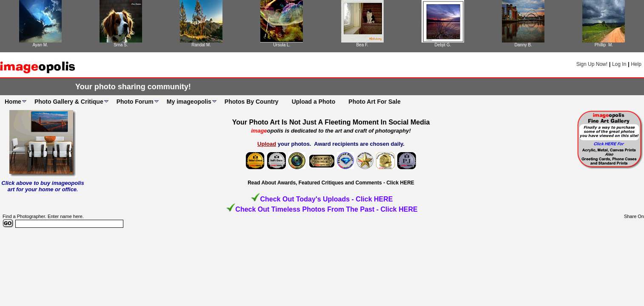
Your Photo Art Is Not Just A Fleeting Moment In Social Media (331, 122)
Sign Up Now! (592, 64)
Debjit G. (443, 45)
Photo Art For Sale (374, 102)
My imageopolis (189, 102)
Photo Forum (135, 102)
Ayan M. (40, 45)
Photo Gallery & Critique (69, 102)
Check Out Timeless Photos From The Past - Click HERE (326, 209)
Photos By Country (252, 102)
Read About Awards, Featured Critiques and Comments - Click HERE (331, 183)
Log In (619, 64)
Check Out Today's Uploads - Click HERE (326, 199)
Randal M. (201, 45)
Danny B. (523, 45)
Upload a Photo (314, 102)
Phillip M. (604, 45)
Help (636, 64)
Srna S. (121, 45)
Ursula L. (282, 45)
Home (13, 102)
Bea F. (362, 45)
